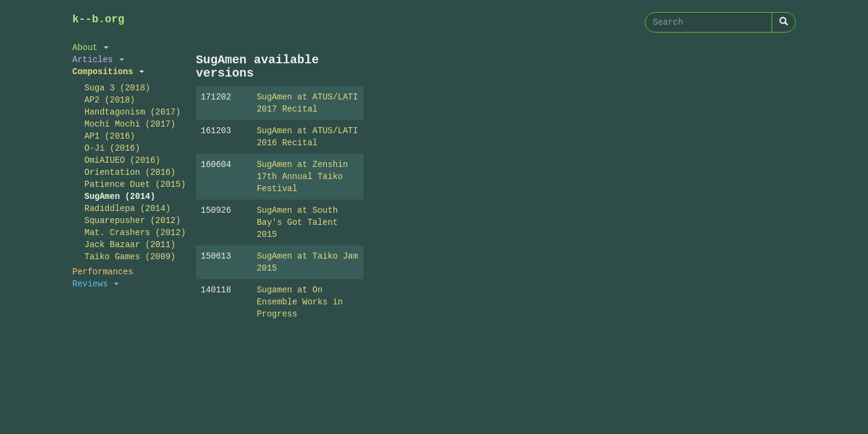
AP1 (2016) (110, 136)
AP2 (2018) (110, 100)
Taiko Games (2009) (130, 256)
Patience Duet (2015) (131, 184)
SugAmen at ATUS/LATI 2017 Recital (307, 103)
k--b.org (98, 19)
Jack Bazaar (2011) (130, 244)
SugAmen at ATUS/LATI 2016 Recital (307, 137)
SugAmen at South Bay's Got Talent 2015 (297, 222)
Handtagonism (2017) (131, 112)
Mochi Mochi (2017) (130, 124)
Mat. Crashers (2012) (131, 232)
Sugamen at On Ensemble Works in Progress (300, 302)
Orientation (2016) (130, 172)
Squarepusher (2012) (131, 220)
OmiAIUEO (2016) (122, 160)
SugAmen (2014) (120, 196)
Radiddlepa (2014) (127, 208)
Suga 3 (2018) (117, 88)
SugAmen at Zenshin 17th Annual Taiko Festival (302, 176)
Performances (103, 272)
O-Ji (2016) (112, 148)
